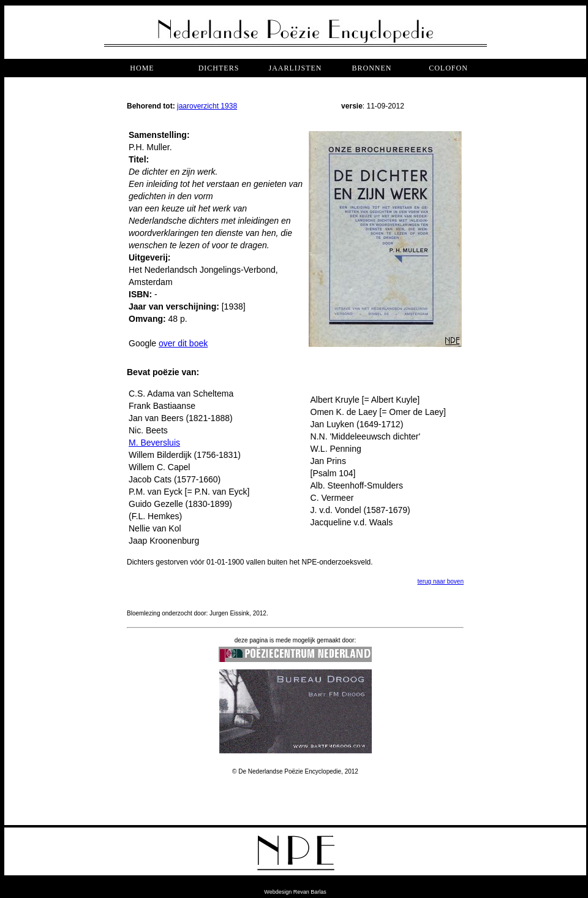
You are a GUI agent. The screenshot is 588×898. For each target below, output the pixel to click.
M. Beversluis (154, 443)
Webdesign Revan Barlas (295, 892)
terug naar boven (440, 581)
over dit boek (183, 343)
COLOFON (448, 68)
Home (142, 68)
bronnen (371, 68)
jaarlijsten (295, 68)
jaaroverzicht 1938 (207, 106)
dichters (219, 68)
